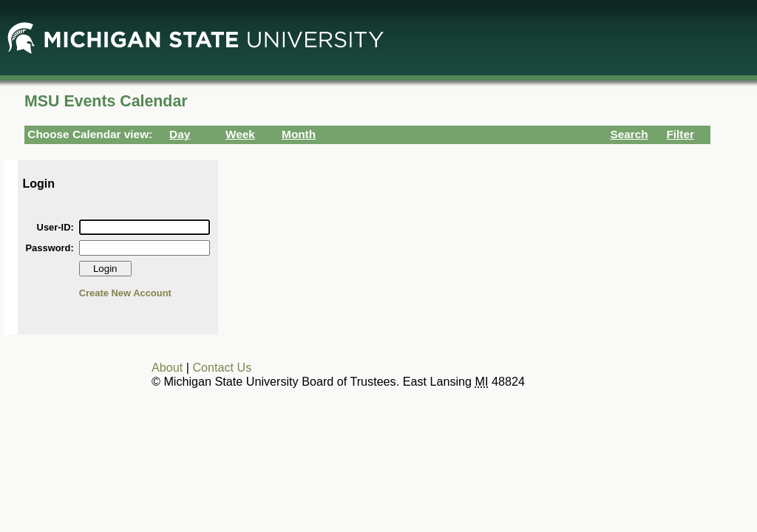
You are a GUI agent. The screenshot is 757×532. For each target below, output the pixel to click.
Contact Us (222, 367)
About (167, 367)
